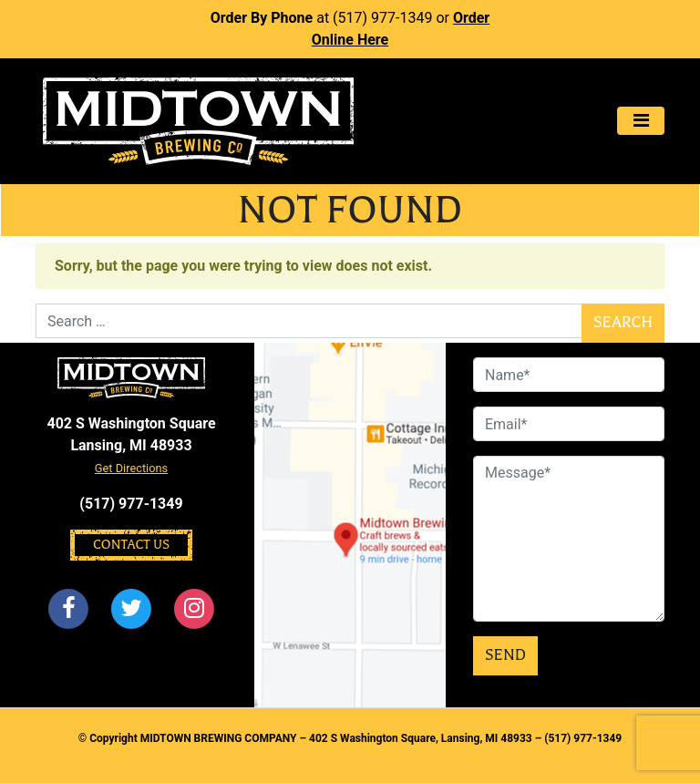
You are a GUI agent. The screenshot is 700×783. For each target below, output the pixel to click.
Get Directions (131, 468)
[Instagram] (195, 609)
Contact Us (131, 545)
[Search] (309, 321)
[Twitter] (131, 609)
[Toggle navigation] (641, 121)
